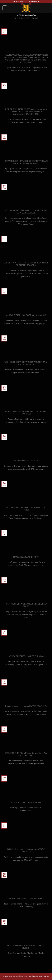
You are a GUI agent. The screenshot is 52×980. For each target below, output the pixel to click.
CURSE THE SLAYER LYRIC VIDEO (26, 802)
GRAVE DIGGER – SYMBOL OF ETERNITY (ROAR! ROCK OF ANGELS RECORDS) (26, 162)
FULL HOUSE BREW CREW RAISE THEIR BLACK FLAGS (26, 605)
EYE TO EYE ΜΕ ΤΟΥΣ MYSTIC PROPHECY (26, 899)
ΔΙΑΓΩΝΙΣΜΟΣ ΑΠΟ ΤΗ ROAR (26, 557)
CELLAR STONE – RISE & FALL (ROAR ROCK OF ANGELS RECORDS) (26, 212)
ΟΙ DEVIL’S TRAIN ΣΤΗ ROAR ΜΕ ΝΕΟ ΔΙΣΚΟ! (26, 315)
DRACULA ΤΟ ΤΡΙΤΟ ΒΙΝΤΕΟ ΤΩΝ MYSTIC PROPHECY (26, 850)
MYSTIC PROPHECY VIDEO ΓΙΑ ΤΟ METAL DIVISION (26, 947)
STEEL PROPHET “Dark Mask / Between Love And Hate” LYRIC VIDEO (26, 754)
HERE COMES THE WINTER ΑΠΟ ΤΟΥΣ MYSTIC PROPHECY (26, 413)
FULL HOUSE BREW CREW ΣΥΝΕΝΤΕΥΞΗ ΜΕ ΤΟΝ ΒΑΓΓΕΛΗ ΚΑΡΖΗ (26, 363)
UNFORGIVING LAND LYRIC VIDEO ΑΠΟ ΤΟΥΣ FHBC (26, 509)
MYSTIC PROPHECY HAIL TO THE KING (26, 656)
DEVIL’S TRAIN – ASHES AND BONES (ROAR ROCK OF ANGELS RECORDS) (26, 264)
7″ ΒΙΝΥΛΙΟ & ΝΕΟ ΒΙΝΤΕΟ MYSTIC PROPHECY (26, 706)
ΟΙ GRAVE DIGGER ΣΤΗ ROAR (26, 461)
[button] (5, 8)
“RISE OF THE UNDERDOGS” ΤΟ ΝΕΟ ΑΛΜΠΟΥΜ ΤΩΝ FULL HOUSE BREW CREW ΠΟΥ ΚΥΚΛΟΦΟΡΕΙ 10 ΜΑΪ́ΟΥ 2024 (26, 112)
